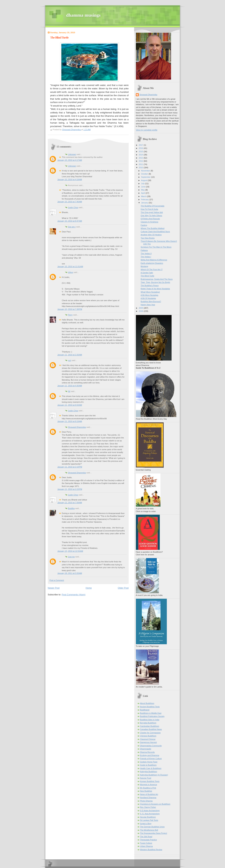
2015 (141, 152)
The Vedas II (146, 253)
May (143, 190)
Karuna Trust (146, 778)
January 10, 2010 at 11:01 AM (70, 266)
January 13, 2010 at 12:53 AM (70, 551)
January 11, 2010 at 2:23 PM (70, 489)
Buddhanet (145, 710)
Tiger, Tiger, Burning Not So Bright (155, 282)
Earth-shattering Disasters (152, 263)
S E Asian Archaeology (150, 811)
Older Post (123, 588)
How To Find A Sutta (149, 209)
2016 (141, 148)
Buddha (71, 508)
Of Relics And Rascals (150, 219)
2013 (141, 158)
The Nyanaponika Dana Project (154, 833)
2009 (141, 308)
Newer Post (54, 588)
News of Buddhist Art (149, 794)
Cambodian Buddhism (150, 726)
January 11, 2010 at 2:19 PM (70, 467)
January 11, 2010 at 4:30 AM (70, 386)
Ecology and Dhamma (150, 755)
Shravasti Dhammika (77, 427)
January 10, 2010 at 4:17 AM (70, 160)
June (144, 187)
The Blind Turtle (147, 276)
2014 (141, 155)
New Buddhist (146, 791)
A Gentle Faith (147, 273)
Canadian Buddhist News (151, 729)
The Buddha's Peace (150, 285)
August (144, 180)
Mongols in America (149, 785)
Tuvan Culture (146, 843)
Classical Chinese (148, 739)
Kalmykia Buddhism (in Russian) (154, 775)
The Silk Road (146, 837)
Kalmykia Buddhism (149, 771)
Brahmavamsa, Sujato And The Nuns (157, 279)
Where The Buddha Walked (152, 228)
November (146, 171)
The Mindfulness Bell (149, 830)
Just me (71, 557)
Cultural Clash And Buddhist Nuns (155, 232)
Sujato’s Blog (146, 824)
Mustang (144, 266)
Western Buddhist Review (151, 850)
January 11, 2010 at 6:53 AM (70, 405)
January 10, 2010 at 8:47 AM (70, 221)
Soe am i (72, 227)
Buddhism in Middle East (151, 713)
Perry (70, 315)
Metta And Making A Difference (154, 260)
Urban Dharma (146, 846)
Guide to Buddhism (148, 765)
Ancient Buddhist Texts (150, 707)
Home (89, 588)
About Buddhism (147, 703)
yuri (70, 360)
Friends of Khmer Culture (151, 758)
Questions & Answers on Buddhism (155, 804)
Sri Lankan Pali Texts (149, 820)
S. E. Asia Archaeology (150, 814)
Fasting (144, 225)
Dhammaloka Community (151, 746)
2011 (141, 164)
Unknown (72, 154)
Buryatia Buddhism (148, 723)
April (143, 193)
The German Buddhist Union (152, 827)
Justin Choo (73, 207)
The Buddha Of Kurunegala (152, 206)
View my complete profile (147, 130)
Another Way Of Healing (151, 235)
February (145, 200)
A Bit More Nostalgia (149, 295)
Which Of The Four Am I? (152, 269)
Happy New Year (148, 305)
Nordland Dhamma (148, 798)
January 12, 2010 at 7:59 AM (70, 503)
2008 (141, 311)
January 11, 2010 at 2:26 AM (70, 355)
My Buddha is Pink (148, 788)
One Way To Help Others (151, 216)
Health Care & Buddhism (151, 768)
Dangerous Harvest (148, 742)
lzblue (71, 272)
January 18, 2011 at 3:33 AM (70, 573)
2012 (141, 161)
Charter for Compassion (150, 733)
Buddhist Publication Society (152, 716)
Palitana (144, 250)
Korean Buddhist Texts (150, 781)
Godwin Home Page (149, 762)
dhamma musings (83, 15)
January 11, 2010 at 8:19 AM (70, 421)
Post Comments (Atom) (74, 595)
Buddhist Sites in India (150, 720)
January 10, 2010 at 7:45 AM (70, 202)
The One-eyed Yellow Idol (152, 212)
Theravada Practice (149, 840)
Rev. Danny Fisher (148, 807)
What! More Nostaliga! (150, 292)
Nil (69, 391)
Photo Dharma (146, 801)
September (146, 177)
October (145, 174)
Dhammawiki (146, 749)
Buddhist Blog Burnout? (151, 301)
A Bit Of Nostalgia (148, 298)
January (145, 203)
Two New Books (148, 238)
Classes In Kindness (149, 222)
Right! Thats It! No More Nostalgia (155, 289)
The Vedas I (146, 257)
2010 (141, 168)
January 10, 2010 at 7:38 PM (70, 309)
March (144, 196)
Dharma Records (147, 752)
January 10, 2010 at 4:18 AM (70, 179)
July (143, 184)
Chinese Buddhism (148, 736)
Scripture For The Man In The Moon (156, 247)
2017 (141, 145)
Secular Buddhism (148, 817)
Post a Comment (57, 580)
